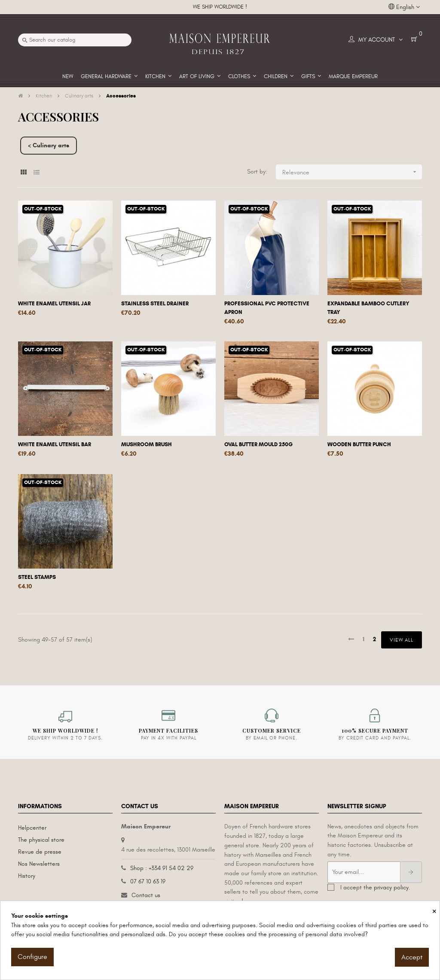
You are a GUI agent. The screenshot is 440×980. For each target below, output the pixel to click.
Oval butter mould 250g (258, 444)
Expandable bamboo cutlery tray (368, 308)
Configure (32, 957)
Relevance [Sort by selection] (352, 172)
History (27, 876)
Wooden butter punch (359, 444)
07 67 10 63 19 (148, 881)
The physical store (41, 840)
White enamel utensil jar (54, 304)
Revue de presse (40, 852)
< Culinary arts (49, 145)
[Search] (75, 40)
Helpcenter (32, 828)
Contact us (146, 895)
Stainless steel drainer (155, 304)
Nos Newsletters (39, 864)
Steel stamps (37, 577)
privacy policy (391, 887)
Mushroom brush (147, 444)
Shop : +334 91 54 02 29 (162, 868)
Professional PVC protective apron (267, 308)
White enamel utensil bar (55, 444)
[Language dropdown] (404, 7)
